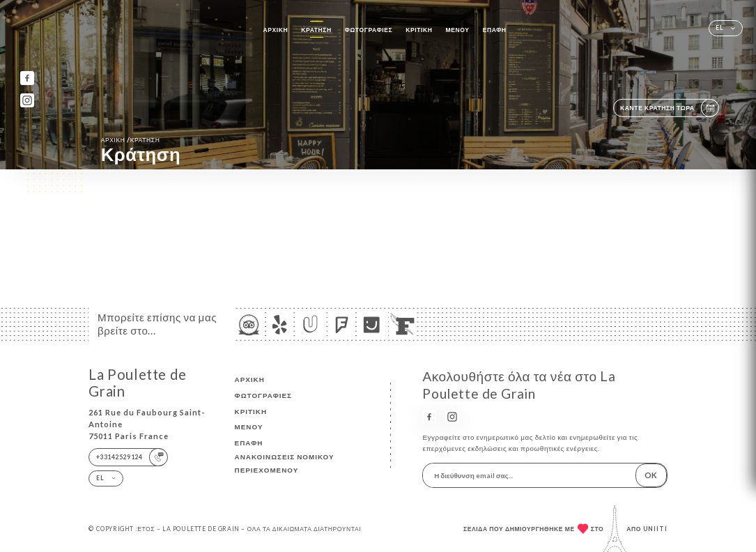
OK (651, 475)
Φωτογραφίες (369, 30)
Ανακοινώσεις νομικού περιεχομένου (285, 463)
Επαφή (495, 30)
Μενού (458, 30)
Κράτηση (316, 30)
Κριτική (419, 30)
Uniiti (655, 529)
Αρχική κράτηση (131, 139)
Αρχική (275, 30)
